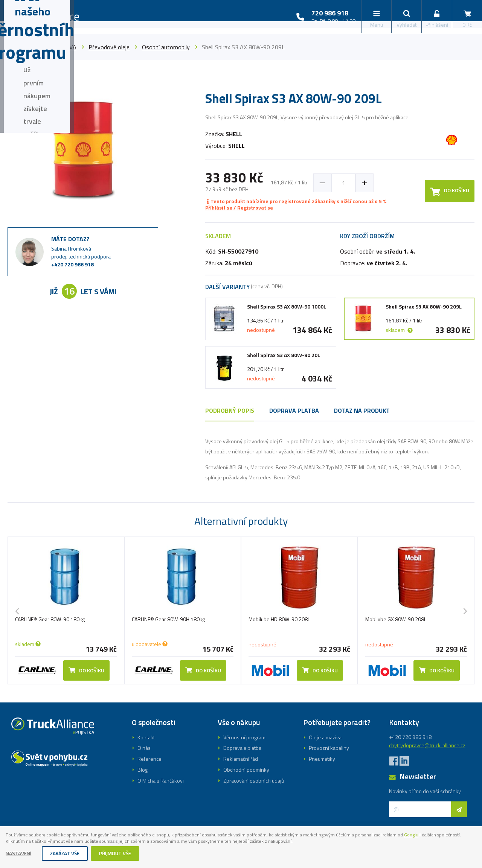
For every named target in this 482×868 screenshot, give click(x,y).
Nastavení (20, 854)
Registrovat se (241, 456)
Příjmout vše (120, 854)
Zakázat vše (68, 854)
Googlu (14, 841)
